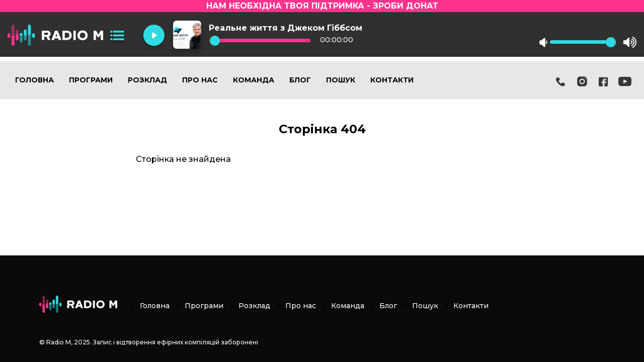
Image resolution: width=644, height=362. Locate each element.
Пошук (341, 80)
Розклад (147, 80)
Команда (254, 80)
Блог (300, 80)
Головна (34, 80)
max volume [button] (630, 42)
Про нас (200, 80)
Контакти (392, 80)
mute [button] (543, 42)
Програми (91, 80)
